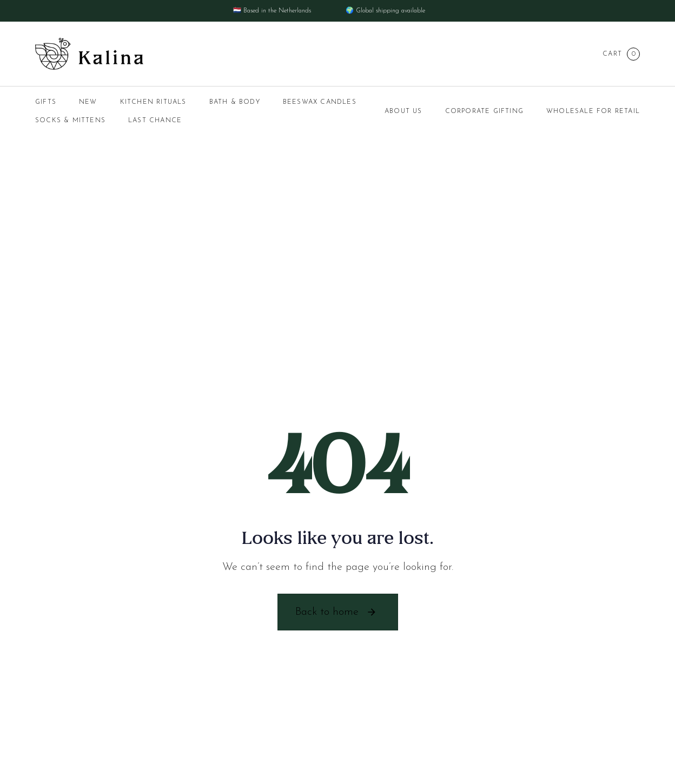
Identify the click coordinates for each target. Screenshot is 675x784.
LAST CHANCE (155, 121)
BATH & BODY (235, 102)
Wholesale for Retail (593, 111)
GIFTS (46, 102)
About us (403, 111)
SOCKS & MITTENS (70, 121)
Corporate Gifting (484, 111)
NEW (88, 102)
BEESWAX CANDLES (320, 102)
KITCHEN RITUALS (153, 102)
